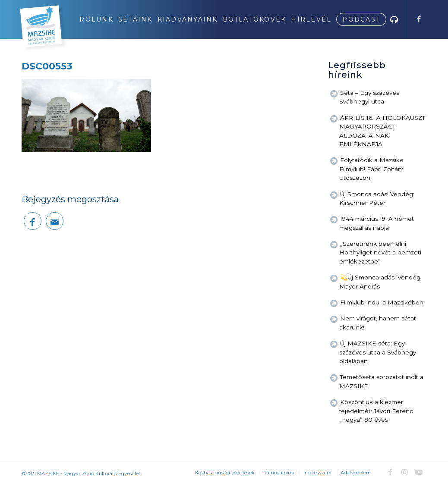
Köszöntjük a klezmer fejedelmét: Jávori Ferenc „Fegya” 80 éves (376, 411)
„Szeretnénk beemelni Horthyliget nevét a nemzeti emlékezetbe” (380, 252)
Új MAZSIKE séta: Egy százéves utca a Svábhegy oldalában (378, 352)
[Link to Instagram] (404, 472)
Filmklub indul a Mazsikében (382, 302)
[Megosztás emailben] (55, 221)
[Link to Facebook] (419, 19)
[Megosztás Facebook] (33, 221)
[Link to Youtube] (419, 472)
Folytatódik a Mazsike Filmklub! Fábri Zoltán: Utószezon (371, 169)
